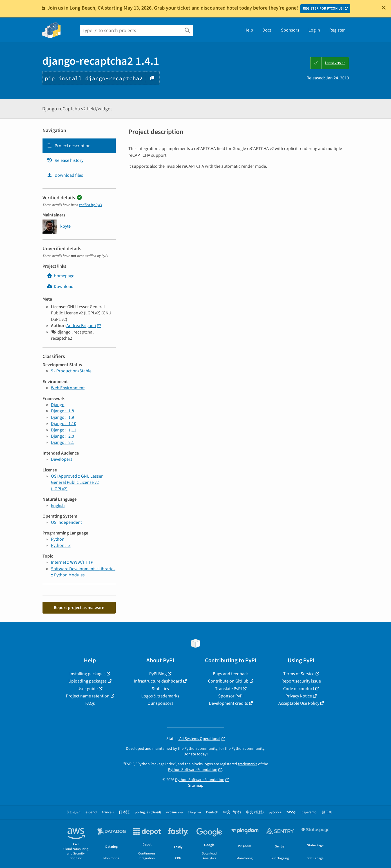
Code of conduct (299, 689)
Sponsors (290, 30)
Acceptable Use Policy (299, 703)
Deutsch (212, 812)
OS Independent (66, 522)
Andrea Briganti (81, 326)
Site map (196, 785)
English (58, 505)
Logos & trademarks (160, 696)
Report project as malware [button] (79, 608)
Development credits (228, 703)
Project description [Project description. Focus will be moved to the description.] (69, 146)
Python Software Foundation (193, 770)
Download (60, 287)
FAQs (90, 703)
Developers (62, 459)
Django (58, 405)
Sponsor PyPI (231, 696)
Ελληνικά (194, 812)
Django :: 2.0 (62, 436)
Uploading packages (88, 681)
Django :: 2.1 (62, 442)
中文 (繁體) (255, 812)
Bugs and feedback (231, 674)
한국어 (327, 812)
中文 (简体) (232, 812)
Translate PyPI (228, 689)
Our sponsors (160, 703)
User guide (88, 689)
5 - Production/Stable (71, 371)
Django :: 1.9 (62, 417)
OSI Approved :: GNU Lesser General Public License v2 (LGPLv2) (77, 483)
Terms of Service (299, 674)
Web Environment (68, 388)
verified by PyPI (91, 205)
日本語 (124, 812)
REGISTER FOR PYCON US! (323, 8)
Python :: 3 (61, 545)
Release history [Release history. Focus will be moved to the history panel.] (65, 160)
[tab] (79, 146)
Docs (267, 30)
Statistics (160, 689)
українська (174, 812)
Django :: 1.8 (62, 411)
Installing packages (88, 674)
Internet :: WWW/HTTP (72, 562)
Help (249, 30)
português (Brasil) (148, 812)
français (108, 812)
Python (58, 539)
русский (275, 812)
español (91, 812)
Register (337, 30)
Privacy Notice (299, 696)
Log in (314, 30)
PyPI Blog (158, 674)
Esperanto (309, 812)
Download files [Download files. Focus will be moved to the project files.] (65, 175)
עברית (291, 812)
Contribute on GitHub (228, 681)
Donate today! (196, 754)
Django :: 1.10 (64, 424)
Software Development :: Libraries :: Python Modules (83, 572)
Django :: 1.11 (64, 430)
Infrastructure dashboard (158, 681)
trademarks (248, 764)
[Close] (384, 8)
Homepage (61, 276)
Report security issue (301, 681)
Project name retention (88, 696)
